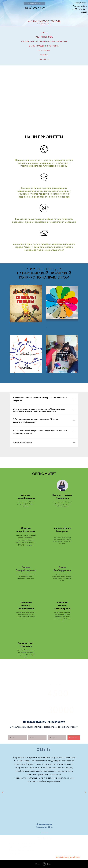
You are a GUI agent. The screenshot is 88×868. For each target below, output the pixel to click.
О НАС (44, 33)
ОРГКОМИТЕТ (44, 50)
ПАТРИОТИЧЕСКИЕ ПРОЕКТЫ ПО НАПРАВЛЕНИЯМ (44, 41)
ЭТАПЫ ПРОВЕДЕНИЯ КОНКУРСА (44, 46)
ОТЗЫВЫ (44, 55)
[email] (37, 738)
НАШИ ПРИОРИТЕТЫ (44, 37)
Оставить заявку (74, 738)
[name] (17, 738)
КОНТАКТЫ (44, 59)
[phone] (57, 738)
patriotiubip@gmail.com (68, 857)
